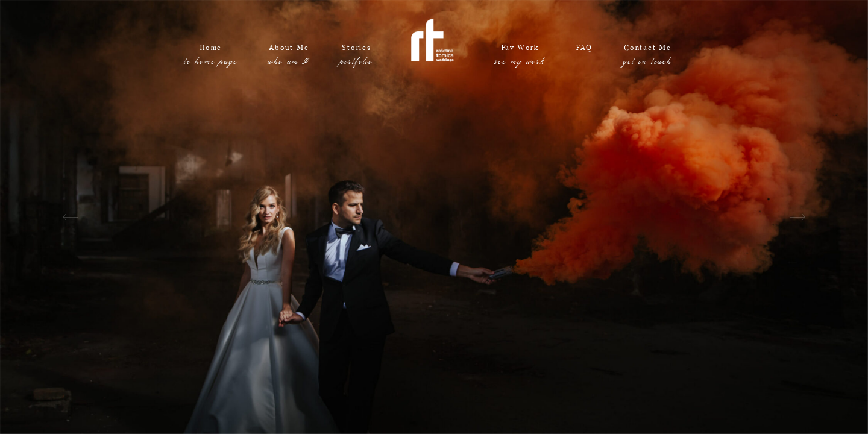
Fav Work (520, 57)
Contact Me (648, 57)
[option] (434, 217)
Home (211, 57)
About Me (288, 57)
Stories (357, 57)
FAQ (584, 57)
